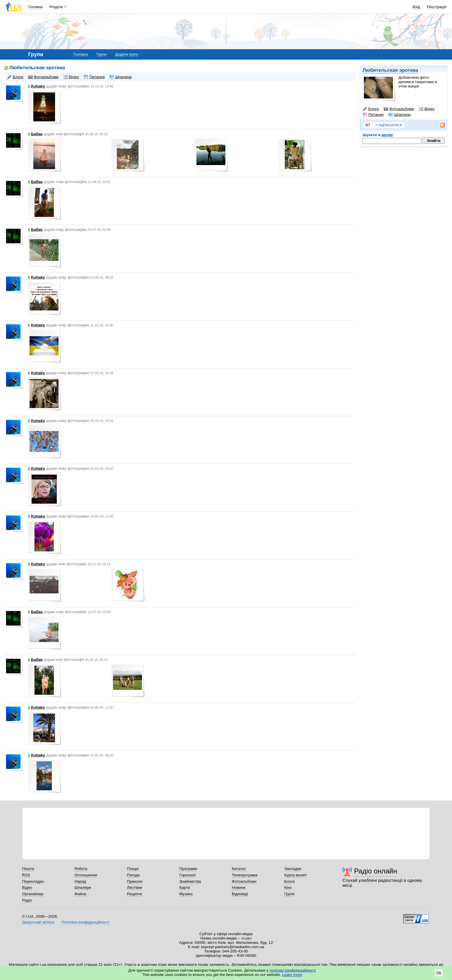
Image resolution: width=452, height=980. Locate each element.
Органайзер (33, 894)
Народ (80, 881)
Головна (35, 7)
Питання (373, 115)
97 (368, 125)
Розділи (56, 7)
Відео (427, 109)
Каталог (239, 869)
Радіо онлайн (376, 871)
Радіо (27, 900)
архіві (387, 135)
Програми (188, 869)
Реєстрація (437, 7)
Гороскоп (187, 875)
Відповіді (240, 894)
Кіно (288, 887)
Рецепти (134, 894)
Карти (185, 887)
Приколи (135, 881)
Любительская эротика (390, 70)
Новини (239, 887)
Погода (133, 875)
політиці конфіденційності (293, 970)
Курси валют (296, 875)
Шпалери (399, 115)
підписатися (389, 125)
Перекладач (33, 881)
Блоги (371, 109)
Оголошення (86, 875)
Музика (186, 894)
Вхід (417, 7)
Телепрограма (245, 875)
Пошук (133, 869)
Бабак (35, 134)
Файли (80, 894)
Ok (439, 973)
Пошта (28, 869)
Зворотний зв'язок (38, 922)
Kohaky (37, 86)
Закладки (293, 869)
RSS (26, 875)
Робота (81, 869)
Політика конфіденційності (85, 922)
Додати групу (127, 54)
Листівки (135, 887)
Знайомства (190, 881)
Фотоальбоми (399, 109)
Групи (101, 54)
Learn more (292, 975)
